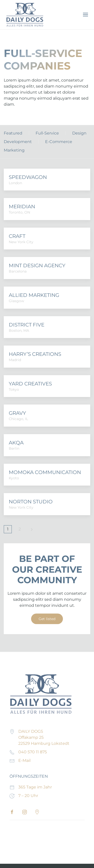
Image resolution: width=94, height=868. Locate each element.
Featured (13, 133)
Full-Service (47, 133)
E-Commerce (59, 142)
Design (79, 133)
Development (18, 142)
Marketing (14, 150)
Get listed (47, 619)
